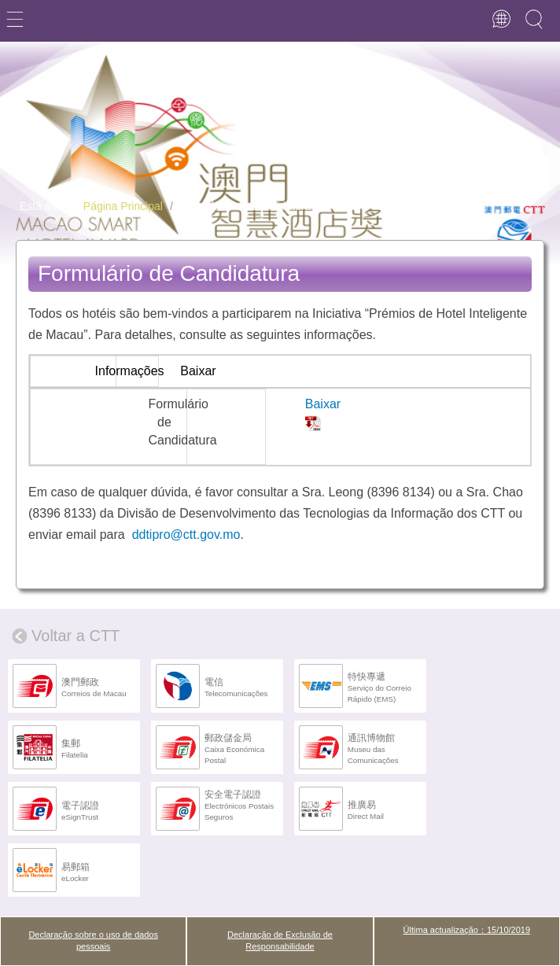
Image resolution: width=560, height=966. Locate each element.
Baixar (323, 404)
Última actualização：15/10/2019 (467, 930)
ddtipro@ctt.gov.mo (186, 535)
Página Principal (123, 206)
